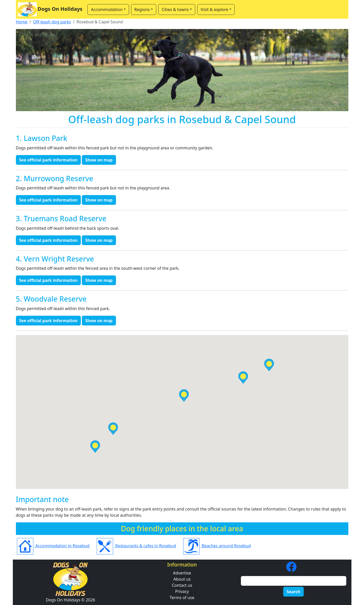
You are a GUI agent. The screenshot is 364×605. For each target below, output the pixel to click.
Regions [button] (142, 9)
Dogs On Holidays (50, 9)
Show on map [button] (99, 160)
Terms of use (182, 598)
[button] (243, 377)
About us (182, 579)
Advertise (182, 573)
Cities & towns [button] (175, 9)
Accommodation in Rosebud (53, 546)
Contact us (182, 585)
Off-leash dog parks (52, 22)
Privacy (182, 591)
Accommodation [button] (107, 9)
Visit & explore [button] (214, 9)
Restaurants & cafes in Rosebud (136, 546)
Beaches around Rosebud (217, 546)
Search (293, 592)
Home (22, 22)
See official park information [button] (48, 160)
